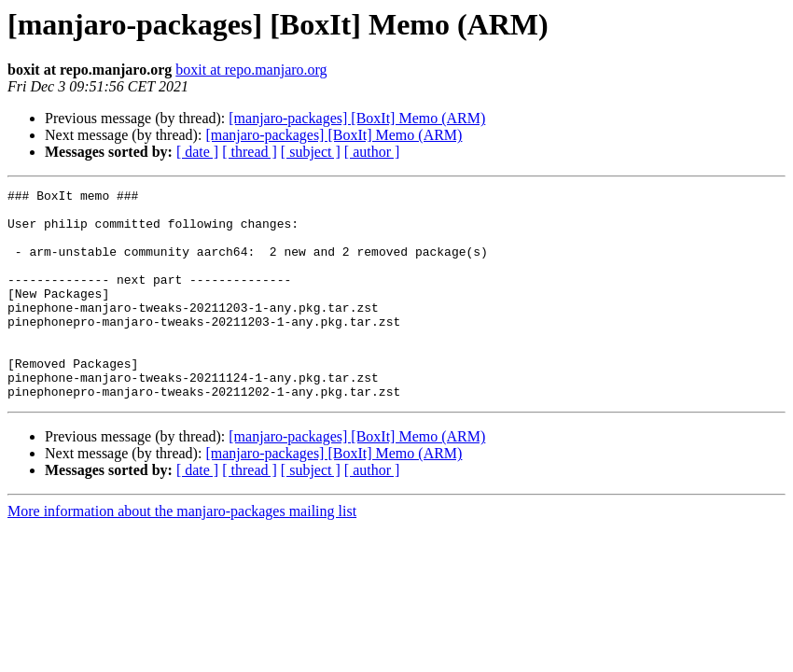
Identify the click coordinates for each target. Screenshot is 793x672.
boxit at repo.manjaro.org (251, 70)
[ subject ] (311, 152)
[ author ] (372, 152)
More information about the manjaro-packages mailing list (182, 553)
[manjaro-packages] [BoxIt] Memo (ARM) (357, 118)
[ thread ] (250, 152)
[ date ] (197, 152)
